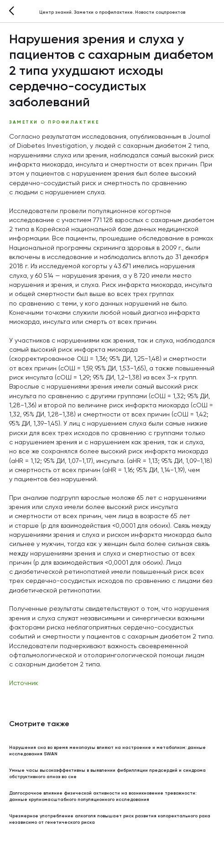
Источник (24, 683)
